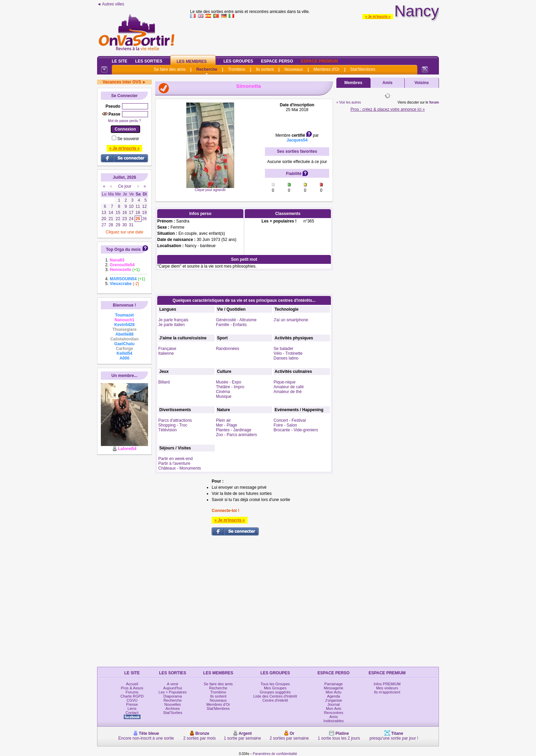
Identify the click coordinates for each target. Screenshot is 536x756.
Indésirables (333, 721)
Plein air (223, 420)
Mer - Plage (227, 425)
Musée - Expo (229, 382)
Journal (334, 704)
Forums (132, 692)
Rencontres (334, 713)
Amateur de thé (287, 392)
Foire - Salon (285, 425)
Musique (224, 396)
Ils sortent (265, 69)
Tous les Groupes (275, 684)
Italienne (166, 353)
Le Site (119, 61)
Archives (173, 708)
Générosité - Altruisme (236, 320)
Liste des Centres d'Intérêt (275, 696)
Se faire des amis (170, 69)
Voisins (422, 83)
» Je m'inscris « (378, 17)
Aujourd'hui (173, 688)
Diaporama (173, 696)
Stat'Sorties (173, 713)
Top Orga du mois (123, 249)
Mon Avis (334, 708)
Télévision (167, 430)
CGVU (132, 700)
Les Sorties (149, 61)
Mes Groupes (275, 688)
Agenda (334, 696)
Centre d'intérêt (275, 700)
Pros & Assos (132, 688)
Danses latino (286, 358)
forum (434, 102)
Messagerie (333, 688)
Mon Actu (334, 692)
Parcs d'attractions (175, 420)
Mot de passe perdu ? (125, 121)
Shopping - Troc (173, 425)
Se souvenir (128, 139)
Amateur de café (289, 387)
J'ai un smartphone (291, 320)
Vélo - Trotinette (288, 353)
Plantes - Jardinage (234, 430)
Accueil (132, 684)
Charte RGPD (132, 696)
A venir (173, 684)
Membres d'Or (326, 69)
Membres (353, 83)
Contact (132, 713)
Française (167, 349)
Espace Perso (277, 61)
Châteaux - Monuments (180, 468)
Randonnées (228, 349)
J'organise (334, 700)
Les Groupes (238, 61)
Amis (387, 83)
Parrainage (334, 684)
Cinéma (223, 392)
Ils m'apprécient (387, 692)
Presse (132, 704)
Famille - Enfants (231, 325)
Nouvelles (173, 704)
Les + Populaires (173, 692)
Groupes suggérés (275, 692)
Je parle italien (171, 325)
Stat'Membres (363, 69)
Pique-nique (284, 382)
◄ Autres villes (111, 4)
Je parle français (173, 320)
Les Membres (192, 62)
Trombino (237, 69)
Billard (164, 382)
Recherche (207, 69)
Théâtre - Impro (230, 387)
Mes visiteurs (387, 688)
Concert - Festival (290, 420)
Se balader (283, 349)
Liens (132, 708)
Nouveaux (294, 69)
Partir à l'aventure (174, 463)
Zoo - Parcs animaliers (237, 435)
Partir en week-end (176, 459)
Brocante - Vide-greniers (296, 430)
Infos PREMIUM (387, 684)
